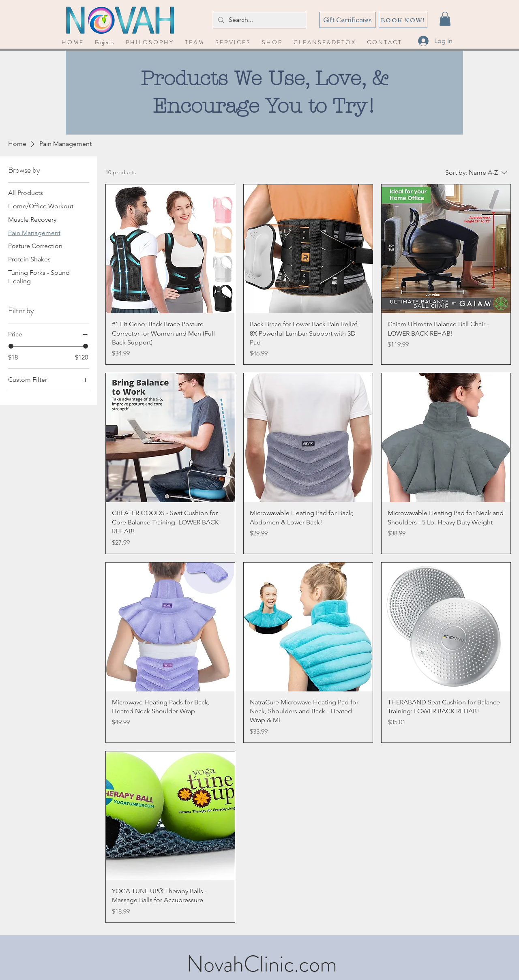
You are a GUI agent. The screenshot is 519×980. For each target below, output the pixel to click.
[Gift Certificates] (347, 20)
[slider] (11, 346)
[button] (445, 19)
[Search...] (259, 20)
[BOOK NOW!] (403, 20)
